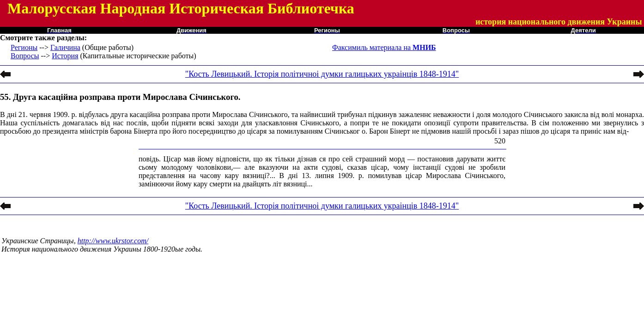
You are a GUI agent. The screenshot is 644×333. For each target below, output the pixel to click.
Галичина (65, 47)
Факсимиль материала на (384, 47)
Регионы (24, 47)
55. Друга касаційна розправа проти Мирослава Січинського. (120, 97)
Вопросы (25, 56)
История (65, 56)
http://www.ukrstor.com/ (113, 241)
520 (500, 141)
